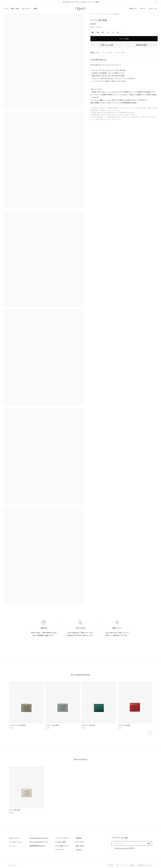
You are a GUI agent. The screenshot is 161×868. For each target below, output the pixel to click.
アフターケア (60, 850)
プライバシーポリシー (121, 848)
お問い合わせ (80, 846)
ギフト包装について (62, 846)
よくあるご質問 (60, 842)
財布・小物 (106, 14)
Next (150, 733)
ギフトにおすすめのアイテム (39, 842)
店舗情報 (78, 838)
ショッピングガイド (62, 838)
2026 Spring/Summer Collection (39, 838)
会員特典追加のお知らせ (37, 846)
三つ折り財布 (115, 14)
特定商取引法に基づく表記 (145, 865)
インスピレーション (16, 842)
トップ (92, 14)
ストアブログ (80, 842)
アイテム (99, 14)
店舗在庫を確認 (141, 45)
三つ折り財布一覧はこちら (98, 60)
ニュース (12, 846)
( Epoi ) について (14, 838)
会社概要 (111, 865)
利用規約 (132, 865)
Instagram (78, 850)
